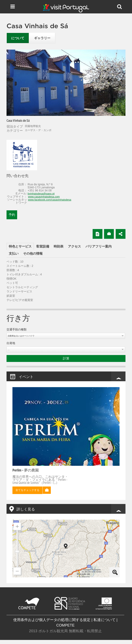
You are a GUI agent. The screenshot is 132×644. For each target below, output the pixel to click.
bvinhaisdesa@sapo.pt (41, 194)
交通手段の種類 (17, 330)
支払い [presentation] (14, 254)
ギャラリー (42, 38)
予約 (12, 215)
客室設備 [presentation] (43, 247)
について (18, 38)
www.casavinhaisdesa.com (44, 197)
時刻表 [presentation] (59, 247)
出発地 (11, 343)
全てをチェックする (27, 490)
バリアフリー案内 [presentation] (99, 247)
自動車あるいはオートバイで (21, 336)
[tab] (20, 247)
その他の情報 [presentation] (33, 254)
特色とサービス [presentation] (20, 247)
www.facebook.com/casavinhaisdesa (50, 200)
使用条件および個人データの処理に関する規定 (52, 620)
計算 (66, 358)
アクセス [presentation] (74, 247)
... (9, 349)
